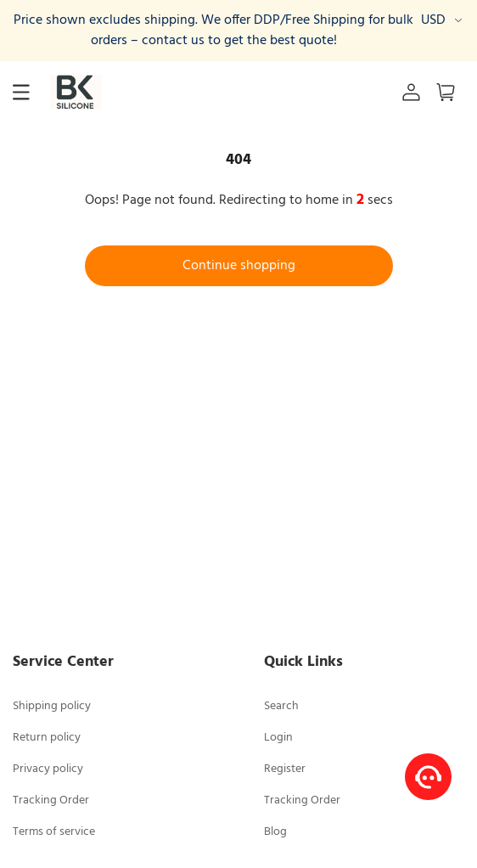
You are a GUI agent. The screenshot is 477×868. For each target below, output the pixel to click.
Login (278, 738)
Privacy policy (48, 769)
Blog (275, 832)
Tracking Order (51, 800)
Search (281, 706)
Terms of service (54, 832)
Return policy (47, 738)
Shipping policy (52, 706)
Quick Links (303, 662)
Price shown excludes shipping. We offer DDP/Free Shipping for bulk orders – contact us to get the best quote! (213, 31)
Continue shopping (239, 266)
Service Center (63, 662)
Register (285, 769)
